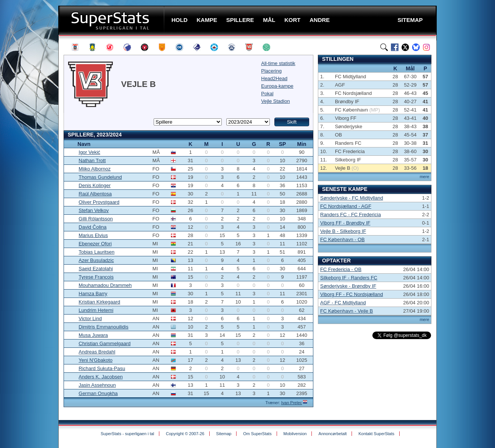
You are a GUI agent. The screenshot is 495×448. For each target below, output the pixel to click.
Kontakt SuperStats (376, 434)
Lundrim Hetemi (96, 310)
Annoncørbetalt (333, 434)
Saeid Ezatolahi (96, 269)
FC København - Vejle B (346, 311)
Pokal (267, 94)
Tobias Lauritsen (97, 252)
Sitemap (224, 434)
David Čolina (93, 227)
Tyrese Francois (96, 277)
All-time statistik (278, 63)
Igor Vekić (90, 152)
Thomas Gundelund (100, 177)
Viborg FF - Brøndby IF (345, 223)
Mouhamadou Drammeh (105, 285)
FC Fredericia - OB (341, 269)
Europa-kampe (277, 86)
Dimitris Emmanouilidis (104, 327)
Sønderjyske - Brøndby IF (348, 286)
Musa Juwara (93, 335)
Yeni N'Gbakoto (96, 360)
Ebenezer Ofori (95, 244)
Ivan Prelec (292, 403)
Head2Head (274, 78)
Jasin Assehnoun (97, 385)
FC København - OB (342, 240)
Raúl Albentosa (95, 194)
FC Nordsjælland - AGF (346, 206)
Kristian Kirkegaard (100, 302)
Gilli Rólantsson (96, 219)
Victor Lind (90, 319)
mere (424, 177)
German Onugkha (98, 393)
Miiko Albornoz (95, 169)
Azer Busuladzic (96, 260)
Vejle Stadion (276, 101)
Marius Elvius (93, 235)
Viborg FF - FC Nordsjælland (352, 294)
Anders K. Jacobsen (101, 377)
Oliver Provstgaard (99, 202)
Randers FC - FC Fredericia (350, 215)
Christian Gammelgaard (105, 343)
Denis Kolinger (95, 185)
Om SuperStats (257, 434)
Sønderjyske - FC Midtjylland (352, 198)
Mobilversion (295, 434)
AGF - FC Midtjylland (343, 303)
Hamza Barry (93, 294)
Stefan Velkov (94, 210)
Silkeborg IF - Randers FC (349, 278)
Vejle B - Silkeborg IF (343, 231)
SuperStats (112, 20)
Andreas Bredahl (97, 352)
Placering (271, 71)
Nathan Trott (92, 160)
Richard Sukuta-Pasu (102, 368)
